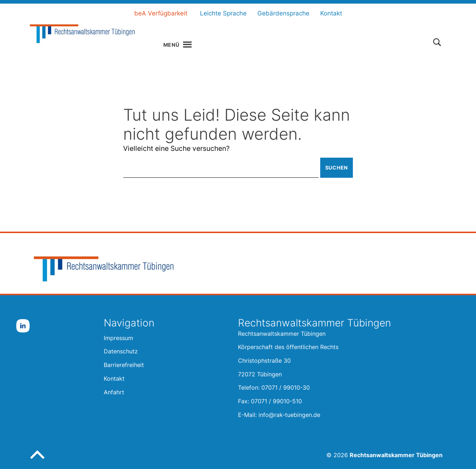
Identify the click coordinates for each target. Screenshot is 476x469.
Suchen (337, 168)
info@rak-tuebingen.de (289, 415)
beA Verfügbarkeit (161, 13)
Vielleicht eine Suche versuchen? (176, 148)
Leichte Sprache (223, 13)
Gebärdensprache (283, 13)
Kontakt (331, 13)
